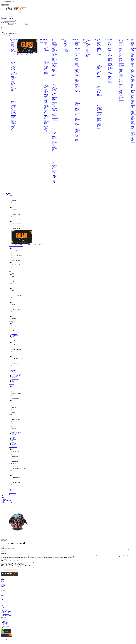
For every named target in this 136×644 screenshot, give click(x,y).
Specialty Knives (77, 81)
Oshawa (2, 588)
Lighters (109, 76)
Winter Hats (55, 152)
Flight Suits (54, 108)
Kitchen (99, 122)
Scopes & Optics (46, 40)
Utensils (99, 123)
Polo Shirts (55, 54)
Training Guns (13, 118)
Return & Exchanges (8, 612)
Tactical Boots (121, 70)
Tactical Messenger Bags (121, 78)
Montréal (3, 584)
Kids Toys (14, 445)
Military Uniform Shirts (133, 73)
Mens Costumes (110, 60)
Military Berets (54, 147)
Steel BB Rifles (13, 68)
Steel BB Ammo (13, 84)
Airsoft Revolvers (13, 46)
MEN (10, 272)
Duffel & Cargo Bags (88, 45)
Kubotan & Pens (77, 78)
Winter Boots (54, 179)
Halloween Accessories (110, 65)
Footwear (54, 171)
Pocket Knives (76, 46)
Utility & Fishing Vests (55, 90)
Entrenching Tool (77, 114)
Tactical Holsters (121, 75)
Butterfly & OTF (77, 87)
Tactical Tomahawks (77, 109)
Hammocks (100, 95)
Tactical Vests (121, 50)
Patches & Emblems (110, 40)
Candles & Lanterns (100, 110)
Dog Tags (110, 67)
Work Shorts (54, 62)
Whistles (110, 80)
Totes (87, 57)
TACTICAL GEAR (13, 447)
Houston (2, 595)
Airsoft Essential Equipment (47, 105)
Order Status (6, 609)
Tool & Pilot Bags (88, 54)
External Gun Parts (46, 86)
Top (65, 41)
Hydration (100, 112)
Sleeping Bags (99, 91)
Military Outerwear (133, 118)
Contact (5, 624)
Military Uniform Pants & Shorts (133, 41)
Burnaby (2, 580)
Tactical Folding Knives (121, 90)
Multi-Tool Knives (77, 49)
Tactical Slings (121, 72)
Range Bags (87, 49)
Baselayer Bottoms (54, 100)
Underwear (55, 102)
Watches (54, 140)
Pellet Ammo (14, 86)
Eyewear (46, 126)
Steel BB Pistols (13, 66)
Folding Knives (76, 40)
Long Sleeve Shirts (54, 48)
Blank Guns (14, 131)
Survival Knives (77, 65)
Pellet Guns (14, 72)
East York (3, 582)
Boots (54, 173)
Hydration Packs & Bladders (100, 117)
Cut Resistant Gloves (55, 121)
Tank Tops (54, 43)
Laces (54, 182)
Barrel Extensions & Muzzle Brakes (47, 98)
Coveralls (110, 56)
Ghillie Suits (99, 73)
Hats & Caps (54, 144)
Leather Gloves (53, 112)
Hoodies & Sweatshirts (55, 45)
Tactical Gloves (121, 57)
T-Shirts (54, 42)
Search (2, 21)
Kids (109, 53)
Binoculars (47, 51)
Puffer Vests (54, 92)
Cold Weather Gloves (55, 119)
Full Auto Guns (28, 54)
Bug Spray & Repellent (100, 51)
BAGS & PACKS (13, 370)
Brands (10, 489)
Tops (53, 41)
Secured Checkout (5, 19)
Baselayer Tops (54, 98)
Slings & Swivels (46, 95)
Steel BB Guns (13, 63)
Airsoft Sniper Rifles (14, 51)
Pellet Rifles (14, 75)
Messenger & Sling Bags (17, 374)
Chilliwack (3, 590)
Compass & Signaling (100, 48)
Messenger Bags (88, 42)
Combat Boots (55, 177)
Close (27, 24)
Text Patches (109, 48)
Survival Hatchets (77, 106)
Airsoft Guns (14, 40)
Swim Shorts (55, 64)
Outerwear (54, 65)
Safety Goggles (46, 130)
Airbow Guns (13, 128)
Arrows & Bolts (13, 90)
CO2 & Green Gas (13, 88)
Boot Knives (77, 91)
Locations (5, 622)
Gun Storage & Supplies (46, 62)
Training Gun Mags (13, 123)
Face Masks (55, 170)
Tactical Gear (117, 40)
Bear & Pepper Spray (99, 43)
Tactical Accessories (122, 62)
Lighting (99, 106)
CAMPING (11, 384)
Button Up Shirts (55, 51)
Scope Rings (46, 102)
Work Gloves (55, 111)
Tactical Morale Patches (121, 84)
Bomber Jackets (54, 69)
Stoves (99, 128)
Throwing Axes (77, 111)
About (10, 491)
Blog (10, 492)
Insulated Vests (54, 87)
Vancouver (3, 585)
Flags (109, 75)
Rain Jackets (54, 72)
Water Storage (99, 120)
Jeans (53, 61)
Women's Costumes (110, 62)
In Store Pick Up (7, 615)
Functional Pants (54, 57)
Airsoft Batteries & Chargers (26, 54)
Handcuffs (77, 73)
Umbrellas (110, 82)
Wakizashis (77, 140)
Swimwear (66, 50)
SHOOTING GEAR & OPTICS (16, 246)
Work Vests (54, 88)
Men (53, 40)
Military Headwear (133, 98)
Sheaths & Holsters (77, 121)
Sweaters (54, 53)
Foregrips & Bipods (46, 92)
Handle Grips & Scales (77, 128)
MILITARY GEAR (13, 463)
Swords (76, 135)
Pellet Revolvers (13, 77)
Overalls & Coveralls (54, 104)
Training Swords (77, 138)
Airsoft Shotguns (13, 49)
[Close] (1, 22)
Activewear (66, 52)
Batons (76, 72)
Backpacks (88, 41)
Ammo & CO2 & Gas (14, 79)
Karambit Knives (77, 90)
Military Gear (129, 40)
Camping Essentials (99, 40)
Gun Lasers (46, 49)
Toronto (2, 583)
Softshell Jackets (54, 75)
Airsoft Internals (30, 55)
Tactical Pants (121, 43)
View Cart (11, 19)
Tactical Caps (121, 52)
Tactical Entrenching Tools (122, 100)
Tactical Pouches (121, 81)
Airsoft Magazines (13, 105)
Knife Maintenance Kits (78, 124)
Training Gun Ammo (14, 121)
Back (13, 197)
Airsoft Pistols (13, 44)
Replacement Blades (78, 131)
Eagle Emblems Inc (131, 550)
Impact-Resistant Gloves (54, 116)
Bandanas (54, 169)
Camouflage (4, 639)
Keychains (110, 79)
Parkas (53, 70)
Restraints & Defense (77, 70)
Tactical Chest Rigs (121, 67)
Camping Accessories (100, 66)
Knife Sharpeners (77, 119)
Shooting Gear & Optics (42, 41)
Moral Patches (109, 43)
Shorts (65, 49)
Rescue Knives (76, 51)
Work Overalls (54, 106)
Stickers (109, 51)
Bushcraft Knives (77, 67)
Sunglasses (54, 139)
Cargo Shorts (55, 63)
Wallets (87, 58)
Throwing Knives (77, 83)
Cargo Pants (54, 59)
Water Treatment (100, 114)
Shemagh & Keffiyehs (55, 167)
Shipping (5, 610)
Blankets (99, 93)
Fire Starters (99, 54)
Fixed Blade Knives (77, 54)
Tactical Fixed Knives (76, 59)
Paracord (99, 67)
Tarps (98, 69)
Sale (10, 494)
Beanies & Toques (55, 149)
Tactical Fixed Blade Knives (122, 94)
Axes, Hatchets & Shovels (77, 103)
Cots (98, 94)
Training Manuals (110, 72)
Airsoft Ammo (13, 82)
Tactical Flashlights (121, 97)
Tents (98, 89)
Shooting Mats (46, 74)
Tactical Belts (121, 55)
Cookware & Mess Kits (100, 126)
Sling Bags (87, 51)
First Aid (99, 46)
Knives (73, 40)
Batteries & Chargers (110, 69)
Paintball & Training (14, 116)
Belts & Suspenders (54, 134)
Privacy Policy (7, 613)
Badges (109, 52)
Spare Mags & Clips (14, 102)
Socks (54, 181)
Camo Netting (99, 70)
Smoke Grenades (46, 108)
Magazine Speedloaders (14, 113)
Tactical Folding (76, 44)
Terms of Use (6, 614)
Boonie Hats (55, 151)
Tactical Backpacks (121, 65)
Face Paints (110, 74)
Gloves (53, 109)
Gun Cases (47, 67)
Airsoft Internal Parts (46, 116)
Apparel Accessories (54, 132)
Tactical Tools (121, 87)
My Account (6, 608)
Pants (65, 48)
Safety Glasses (46, 128)
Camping (95, 40)
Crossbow (13, 130)
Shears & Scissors (77, 133)
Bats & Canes (76, 76)
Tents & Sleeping (99, 87)
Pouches (88, 55)
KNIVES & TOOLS (13, 335)
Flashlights (100, 107)
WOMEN (11, 321)
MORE (10, 414)
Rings (53, 141)
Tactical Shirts (121, 45)
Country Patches (109, 45)
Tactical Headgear (121, 60)
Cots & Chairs (99, 75)
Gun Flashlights (47, 46)
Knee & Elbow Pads (54, 137)
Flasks (109, 81)
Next (5, 540)
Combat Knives (76, 56)
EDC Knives (78, 42)
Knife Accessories (77, 116)
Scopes (46, 42)
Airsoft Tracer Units (46, 124)
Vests (53, 85)
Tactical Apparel (121, 40)
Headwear (54, 142)
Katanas (77, 137)
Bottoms (54, 56)
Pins (109, 49)
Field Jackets (55, 67)
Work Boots (54, 174)
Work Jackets (55, 73)
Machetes (77, 85)
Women (62, 40)
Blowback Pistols (21, 54)
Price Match (6, 626)
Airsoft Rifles (13, 41)
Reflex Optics (46, 44)
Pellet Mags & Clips (14, 111)
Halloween (110, 58)
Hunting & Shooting (13, 126)
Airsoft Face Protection (46, 120)
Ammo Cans (46, 69)
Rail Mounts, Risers (46, 89)
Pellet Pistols (14, 74)
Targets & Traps (46, 72)
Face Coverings (54, 163)
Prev (2, 540)
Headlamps (100, 108)
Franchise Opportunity (8, 625)
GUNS (10, 196)
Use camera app (13, 24)
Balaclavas (55, 165)
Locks (109, 77)
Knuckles (77, 74)
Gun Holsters (46, 66)
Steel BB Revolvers (13, 70)
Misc (13, 446)
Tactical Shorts (121, 48)
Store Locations (12, 493)
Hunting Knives (77, 62)
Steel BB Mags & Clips (13, 108)
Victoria (2, 587)
